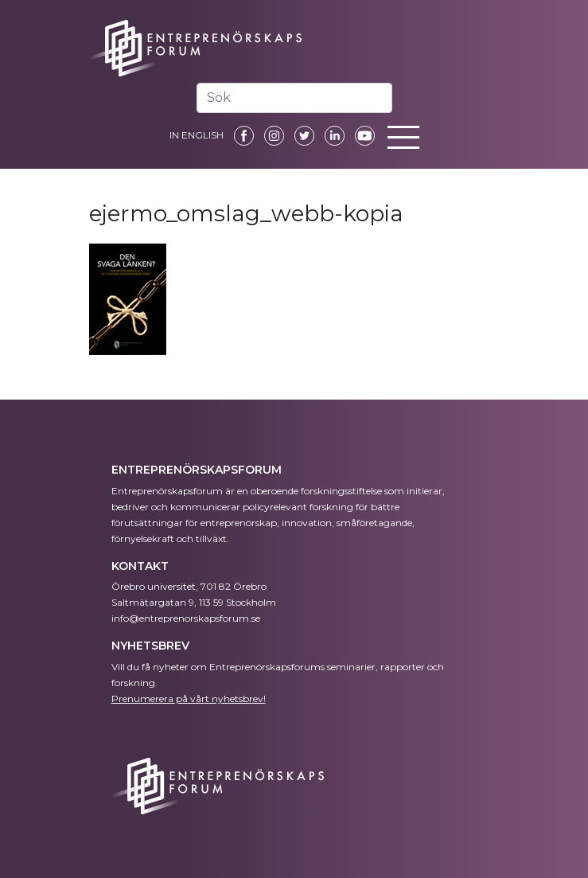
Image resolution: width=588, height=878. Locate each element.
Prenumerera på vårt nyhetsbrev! (189, 698)
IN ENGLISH (197, 135)
